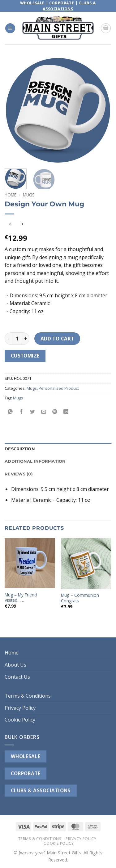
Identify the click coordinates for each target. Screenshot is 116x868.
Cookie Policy (20, 720)
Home (11, 195)
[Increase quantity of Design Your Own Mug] (26, 339)
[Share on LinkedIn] (66, 412)
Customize (25, 356)
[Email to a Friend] (44, 412)
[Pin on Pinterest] (55, 412)
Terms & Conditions (28, 696)
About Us (15, 665)
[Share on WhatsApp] (10, 412)
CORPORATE (26, 773)
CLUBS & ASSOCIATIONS (41, 790)
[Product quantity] (17, 339)
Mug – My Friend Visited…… (21, 598)
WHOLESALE (26, 756)
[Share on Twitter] (33, 412)
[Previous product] (22, 224)
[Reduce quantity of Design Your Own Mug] (8, 339)
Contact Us (17, 677)
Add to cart (57, 339)
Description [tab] (20, 449)
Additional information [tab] (35, 461)
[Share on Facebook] (21, 412)
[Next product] (10, 224)
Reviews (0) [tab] (19, 474)
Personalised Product (59, 388)
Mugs (29, 195)
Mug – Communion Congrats (80, 598)
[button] (10, 28)
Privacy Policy (20, 708)
